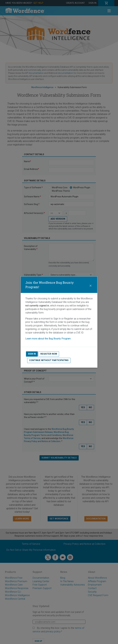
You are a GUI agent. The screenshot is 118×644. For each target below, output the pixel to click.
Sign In (32, 354)
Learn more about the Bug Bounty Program (48, 339)
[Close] (90, 285)
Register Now (49, 354)
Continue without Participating (49, 360)
